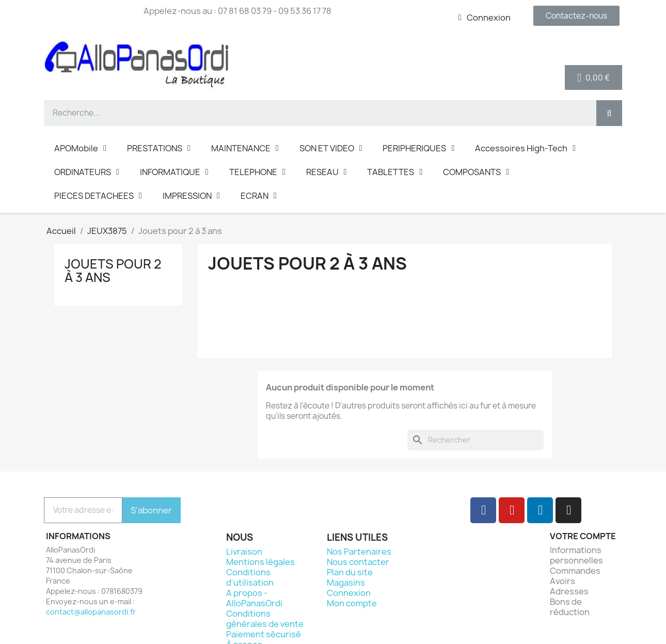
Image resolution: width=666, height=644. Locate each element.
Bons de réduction (570, 607)
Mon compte (352, 603)
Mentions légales (260, 562)
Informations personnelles (576, 555)
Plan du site (350, 572)
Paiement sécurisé (264, 634)
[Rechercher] (475, 440)
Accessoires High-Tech (525, 148)
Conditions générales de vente (265, 619)
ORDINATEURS (87, 172)
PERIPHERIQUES (418, 148)
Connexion (349, 593)
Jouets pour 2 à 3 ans (113, 271)
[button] (576, 16)
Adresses (569, 591)
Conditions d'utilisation (250, 577)
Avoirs (562, 581)
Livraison (244, 552)
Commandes (575, 571)
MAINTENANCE (245, 148)
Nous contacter (358, 562)
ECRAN (259, 196)
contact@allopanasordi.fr (91, 612)
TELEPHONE (257, 172)
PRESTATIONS (159, 148)
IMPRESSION (191, 196)
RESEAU (327, 172)
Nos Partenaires (359, 552)
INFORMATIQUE (174, 172)
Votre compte (583, 536)
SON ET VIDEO (331, 148)
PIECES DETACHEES (98, 196)
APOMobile (80, 148)
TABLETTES (395, 172)
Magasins (346, 583)
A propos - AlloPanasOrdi (254, 598)
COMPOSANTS (476, 172)
